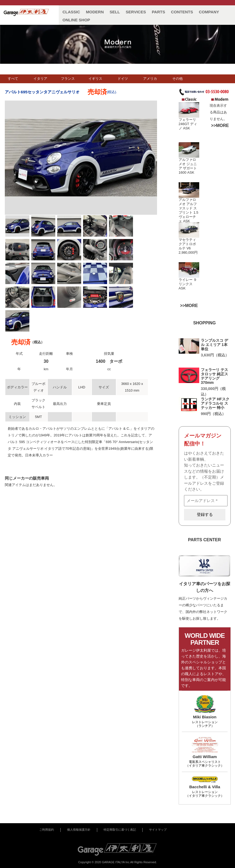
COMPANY (209, 12)
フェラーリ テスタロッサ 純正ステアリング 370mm (214, 376)
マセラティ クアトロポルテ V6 (187, 244)
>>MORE (220, 126)
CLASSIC (71, 12)
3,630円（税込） (215, 355)
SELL (115, 12)
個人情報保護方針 (79, 830)
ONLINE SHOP (76, 20)
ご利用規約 (47, 830)
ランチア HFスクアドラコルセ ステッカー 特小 (215, 403)
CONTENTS (182, 12)
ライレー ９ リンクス (188, 282)
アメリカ (150, 79)
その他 (177, 79)
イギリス (95, 79)
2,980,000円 (188, 252)
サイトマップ (158, 830)
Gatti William (205, 757)
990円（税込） (213, 414)
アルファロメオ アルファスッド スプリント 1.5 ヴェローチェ (189, 210)
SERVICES (136, 12)
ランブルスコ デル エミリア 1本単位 (214, 345)
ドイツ (123, 79)
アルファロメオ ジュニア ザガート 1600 (188, 166)
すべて (13, 79)
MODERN (95, 12)
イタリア (40, 79)
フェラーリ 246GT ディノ (188, 124)
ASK (186, 128)
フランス (68, 79)
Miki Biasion (205, 717)
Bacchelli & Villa (205, 787)
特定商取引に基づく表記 (120, 830)
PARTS (158, 12)
